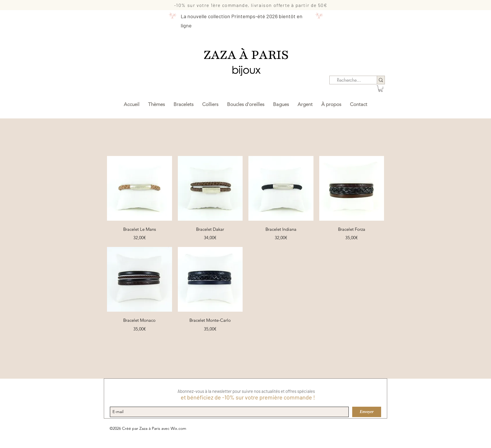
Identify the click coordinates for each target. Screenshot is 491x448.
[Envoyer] (367, 412)
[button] (381, 89)
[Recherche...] (349, 80)
